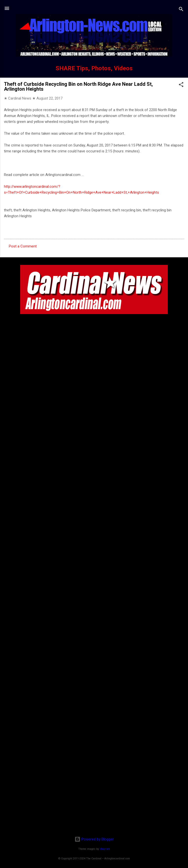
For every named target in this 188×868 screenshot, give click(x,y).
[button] (181, 85)
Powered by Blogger (94, 839)
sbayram (105, 849)
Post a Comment (23, 246)
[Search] (181, 10)
